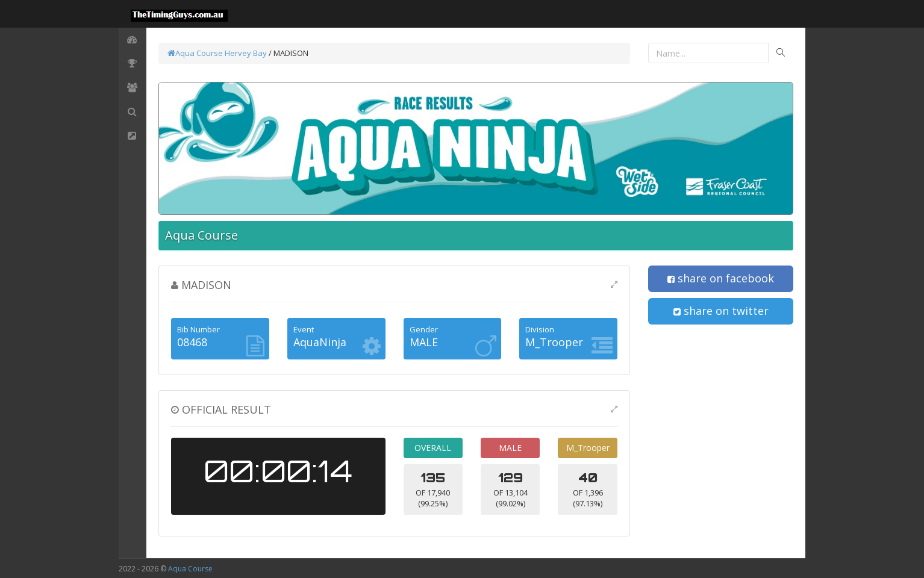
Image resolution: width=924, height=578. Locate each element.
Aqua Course (195, 53)
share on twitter (721, 311)
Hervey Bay (246, 53)
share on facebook (721, 278)
